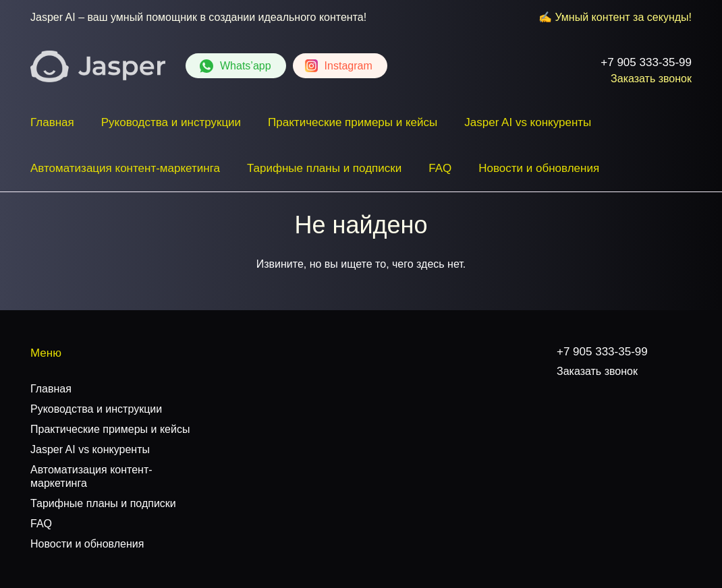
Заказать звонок (651, 79)
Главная (52, 122)
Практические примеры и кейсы (353, 122)
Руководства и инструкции (171, 122)
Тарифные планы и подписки (324, 168)
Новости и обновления (539, 168)
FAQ (440, 168)
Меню (46, 353)
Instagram (349, 66)
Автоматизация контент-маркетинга (125, 168)
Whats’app (246, 66)
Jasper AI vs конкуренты (528, 122)
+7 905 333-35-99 (646, 62)
